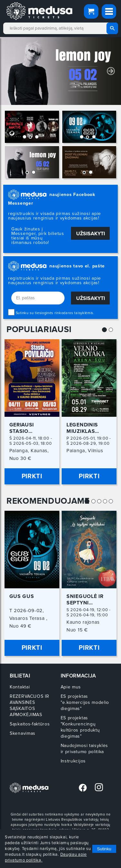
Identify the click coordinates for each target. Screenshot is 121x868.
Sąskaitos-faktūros (30, 724)
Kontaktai (20, 687)
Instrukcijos (73, 761)
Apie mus (71, 687)
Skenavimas (23, 733)
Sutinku (104, 849)
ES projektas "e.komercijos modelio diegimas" (85, 702)
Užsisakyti (91, 234)
